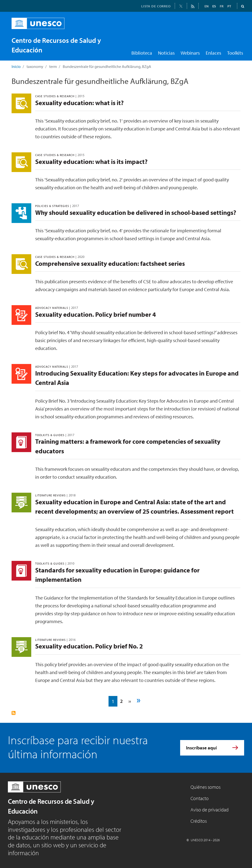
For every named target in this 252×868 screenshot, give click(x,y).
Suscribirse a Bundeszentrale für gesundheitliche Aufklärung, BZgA (14, 713)
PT (229, 6)
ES (214, 6)
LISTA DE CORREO (156, 6)
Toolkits (235, 53)
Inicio (16, 66)
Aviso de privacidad (210, 810)
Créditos (199, 821)
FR (222, 6)
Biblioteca (142, 53)
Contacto (200, 798)
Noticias (166, 53)
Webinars (190, 53)
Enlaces (213, 53)
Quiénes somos (205, 787)
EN (206, 6)
